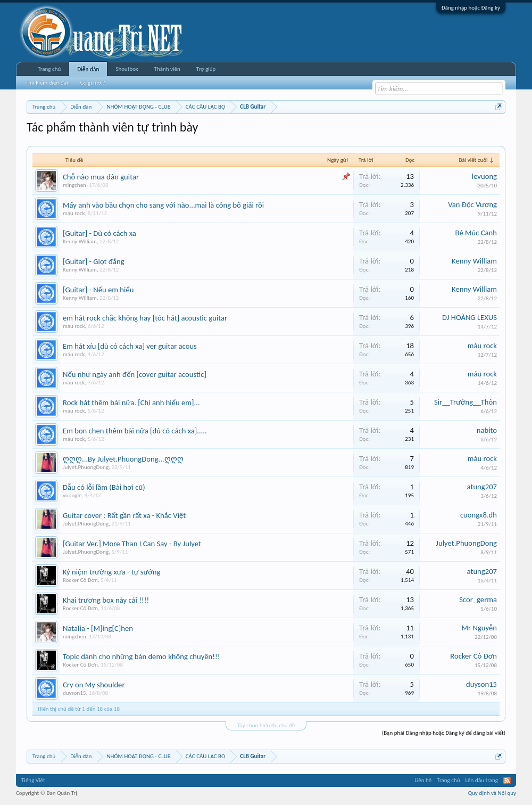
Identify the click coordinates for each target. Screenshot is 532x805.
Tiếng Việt (33, 780)
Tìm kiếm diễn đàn (48, 83)
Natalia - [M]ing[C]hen (98, 628)
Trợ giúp (206, 69)
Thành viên (167, 69)
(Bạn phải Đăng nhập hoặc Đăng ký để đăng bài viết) (444, 733)
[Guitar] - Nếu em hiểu (98, 290)
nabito (487, 430)
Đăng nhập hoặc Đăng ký (471, 8)
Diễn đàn (88, 69)
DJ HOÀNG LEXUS (469, 317)
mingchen (74, 185)
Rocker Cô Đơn (80, 580)
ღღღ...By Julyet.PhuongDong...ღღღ (123, 459)
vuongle (72, 495)
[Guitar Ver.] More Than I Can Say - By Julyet (132, 544)
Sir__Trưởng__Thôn (465, 402)
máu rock (74, 213)
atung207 (482, 487)
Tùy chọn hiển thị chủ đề (266, 725)
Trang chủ (49, 69)
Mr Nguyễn (479, 628)
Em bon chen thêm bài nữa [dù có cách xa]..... (135, 431)
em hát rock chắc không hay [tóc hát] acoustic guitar (145, 318)
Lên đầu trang (482, 780)
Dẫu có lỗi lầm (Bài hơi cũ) (104, 487)
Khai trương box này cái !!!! (106, 600)
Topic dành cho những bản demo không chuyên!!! (142, 656)
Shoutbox (127, 69)
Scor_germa (478, 599)
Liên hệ (423, 780)
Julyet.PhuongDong (86, 467)
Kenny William (80, 241)
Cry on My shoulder (94, 685)
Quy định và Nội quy (492, 793)
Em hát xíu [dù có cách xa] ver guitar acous (130, 346)
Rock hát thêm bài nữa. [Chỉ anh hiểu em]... (131, 402)
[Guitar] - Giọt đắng (94, 261)
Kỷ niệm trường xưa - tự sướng (111, 572)
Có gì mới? (93, 83)
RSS (507, 781)
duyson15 (74, 693)
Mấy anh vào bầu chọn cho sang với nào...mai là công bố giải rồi (163, 205)
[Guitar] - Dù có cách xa (99, 233)
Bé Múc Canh (476, 233)
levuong (484, 176)
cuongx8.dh (479, 515)
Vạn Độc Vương (472, 204)
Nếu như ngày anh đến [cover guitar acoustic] (135, 374)
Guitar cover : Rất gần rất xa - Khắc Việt (124, 515)
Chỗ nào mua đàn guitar (101, 177)
